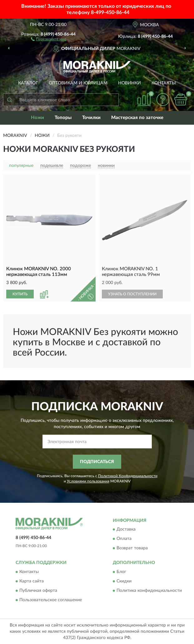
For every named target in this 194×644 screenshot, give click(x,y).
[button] (49, 39)
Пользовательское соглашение (51, 600)
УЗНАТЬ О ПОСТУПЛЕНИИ (132, 294)
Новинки (129, 83)
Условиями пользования (88, 481)
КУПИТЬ (20, 294)
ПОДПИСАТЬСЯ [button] (97, 462)
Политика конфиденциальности (149, 591)
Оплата (124, 539)
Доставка (126, 530)
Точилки (91, 118)
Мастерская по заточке (137, 118)
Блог (121, 572)
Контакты (164, 83)
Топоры (63, 118)
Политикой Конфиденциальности (128, 476)
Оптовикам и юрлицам (78, 83)
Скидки (124, 581)
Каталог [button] (28, 83)
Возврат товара (132, 548)
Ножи (37, 118)
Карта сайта (32, 581)
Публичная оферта (38, 591)
